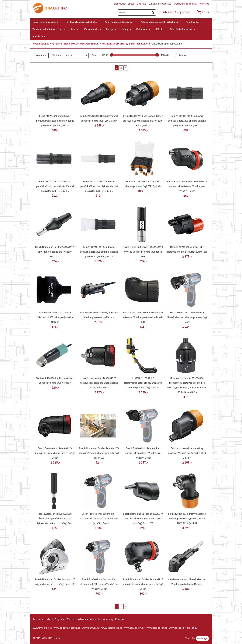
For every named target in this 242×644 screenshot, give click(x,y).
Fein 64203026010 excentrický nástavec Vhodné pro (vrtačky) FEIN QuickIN (187, 453)
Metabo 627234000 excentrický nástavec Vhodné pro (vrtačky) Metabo (187, 249)
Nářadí (159, 29)
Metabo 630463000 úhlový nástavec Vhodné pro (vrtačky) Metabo (99, 315)
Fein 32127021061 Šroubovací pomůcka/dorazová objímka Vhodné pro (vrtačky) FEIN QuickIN (99, 252)
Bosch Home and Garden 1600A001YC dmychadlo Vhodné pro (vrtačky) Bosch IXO (55, 252)
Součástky (38, 36)
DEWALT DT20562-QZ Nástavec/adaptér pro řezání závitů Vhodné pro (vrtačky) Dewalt (143, 383)
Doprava (142, 4)
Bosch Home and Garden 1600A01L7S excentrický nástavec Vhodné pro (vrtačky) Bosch (187, 186)
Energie (110, 29)
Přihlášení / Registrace (176, 12)
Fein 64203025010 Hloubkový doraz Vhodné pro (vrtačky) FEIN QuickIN (99, 118)
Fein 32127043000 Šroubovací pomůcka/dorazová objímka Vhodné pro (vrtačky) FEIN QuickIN (55, 121)
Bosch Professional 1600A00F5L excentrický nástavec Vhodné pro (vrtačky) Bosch (143, 453)
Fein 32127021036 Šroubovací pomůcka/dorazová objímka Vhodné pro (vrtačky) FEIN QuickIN (99, 186)
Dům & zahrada (91, 29)
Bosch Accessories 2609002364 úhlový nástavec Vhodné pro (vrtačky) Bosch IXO (143, 317)
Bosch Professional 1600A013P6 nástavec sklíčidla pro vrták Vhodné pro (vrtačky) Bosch (99, 383)
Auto (73, 29)
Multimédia (142, 29)
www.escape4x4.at (157, 628)
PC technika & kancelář (181, 29)
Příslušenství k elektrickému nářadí (80, 44)
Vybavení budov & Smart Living (48, 29)
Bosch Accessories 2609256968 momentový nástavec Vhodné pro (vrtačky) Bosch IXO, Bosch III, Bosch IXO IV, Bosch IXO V (187, 385)
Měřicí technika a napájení (45, 22)
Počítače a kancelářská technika (81, 22)
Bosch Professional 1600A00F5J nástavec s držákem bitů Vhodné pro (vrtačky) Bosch (99, 584)
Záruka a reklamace (160, 4)
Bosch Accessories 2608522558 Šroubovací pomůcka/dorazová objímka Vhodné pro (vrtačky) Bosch (55, 519)
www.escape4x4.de (134, 628)
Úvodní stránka (41, 44)
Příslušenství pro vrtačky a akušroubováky (124, 44)
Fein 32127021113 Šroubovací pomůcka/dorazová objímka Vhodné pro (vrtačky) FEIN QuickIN (55, 186)
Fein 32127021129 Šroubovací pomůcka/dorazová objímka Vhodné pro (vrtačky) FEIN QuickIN (187, 121)
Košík (203, 12)
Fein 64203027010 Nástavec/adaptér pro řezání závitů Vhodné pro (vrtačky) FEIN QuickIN (143, 121)
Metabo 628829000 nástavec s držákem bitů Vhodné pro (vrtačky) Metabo (55, 317)
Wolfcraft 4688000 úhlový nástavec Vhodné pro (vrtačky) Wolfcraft (55, 381)
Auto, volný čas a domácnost (119, 22)
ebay (194, 628)
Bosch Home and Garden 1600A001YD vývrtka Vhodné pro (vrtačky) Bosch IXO (143, 252)
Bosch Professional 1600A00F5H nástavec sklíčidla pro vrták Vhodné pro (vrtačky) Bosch (99, 519)
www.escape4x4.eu (179, 628)
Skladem (183, 55)
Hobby (125, 29)
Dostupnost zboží (124, 4)
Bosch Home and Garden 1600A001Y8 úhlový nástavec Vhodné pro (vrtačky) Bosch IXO (99, 453)
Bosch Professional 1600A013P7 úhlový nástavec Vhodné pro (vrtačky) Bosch (55, 453)
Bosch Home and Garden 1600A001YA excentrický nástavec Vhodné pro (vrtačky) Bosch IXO (143, 519)
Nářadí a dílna (192, 22)
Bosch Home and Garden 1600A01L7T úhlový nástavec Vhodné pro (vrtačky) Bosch (143, 584)
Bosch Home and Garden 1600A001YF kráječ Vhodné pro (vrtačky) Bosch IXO (55, 582)
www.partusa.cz (91, 628)
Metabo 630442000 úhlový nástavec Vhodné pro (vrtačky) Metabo (187, 582)
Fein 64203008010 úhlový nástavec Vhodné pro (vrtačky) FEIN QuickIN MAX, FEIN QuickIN (187, 519)
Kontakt (204, 4)
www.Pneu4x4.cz (42, 628)
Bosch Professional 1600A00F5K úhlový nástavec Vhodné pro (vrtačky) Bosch (187, 317)
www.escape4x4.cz (112, 628)
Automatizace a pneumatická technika (159, 22)
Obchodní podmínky (185, 4)
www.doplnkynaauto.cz (67, 628)
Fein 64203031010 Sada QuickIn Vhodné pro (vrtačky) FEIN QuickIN (143, 184)
